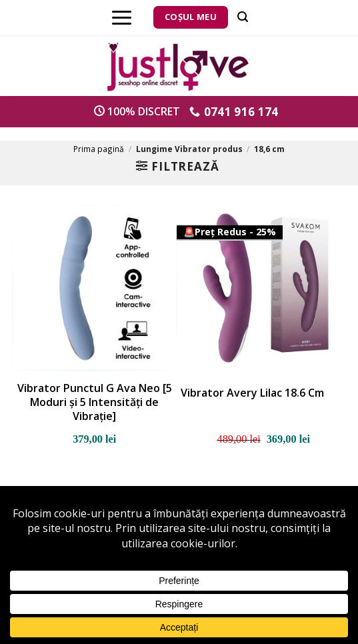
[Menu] (122, 17)
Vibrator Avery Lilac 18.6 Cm (252, 393)
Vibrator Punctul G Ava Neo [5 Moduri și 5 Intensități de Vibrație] (95, 402)
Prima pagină (99, 149)
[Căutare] (243, 17)
